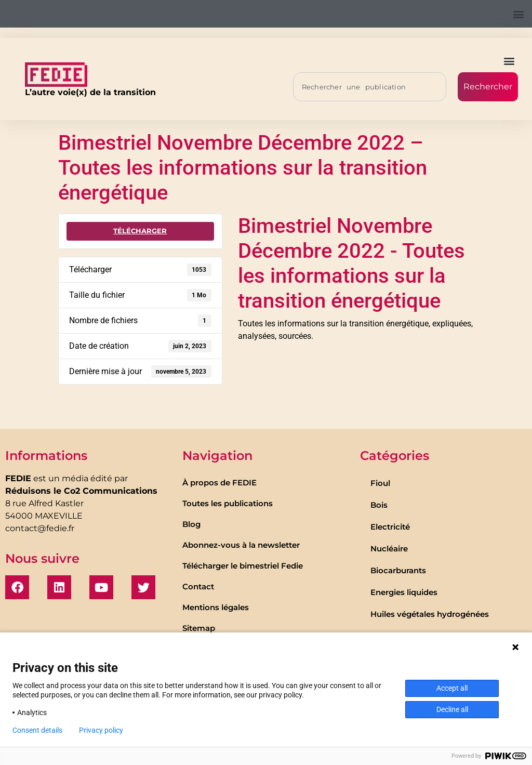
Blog (191, 524)
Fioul (380, 483)
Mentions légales (216, 607)
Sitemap (199, 628)
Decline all (452, 709)
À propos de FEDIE (220, 483)
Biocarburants (398, 570)
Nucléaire (389, 549)
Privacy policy (101, 730)
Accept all (452, 688)
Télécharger (140, 231)
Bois (379, 505)
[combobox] (370, 87)
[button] (518, 14)
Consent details (37, 730)
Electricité (390, 527)
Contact (198, 586)
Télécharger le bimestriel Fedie (243, 566)
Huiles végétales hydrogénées (430, 614)
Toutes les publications (228, 503)
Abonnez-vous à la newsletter (241, 545)
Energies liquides (404, 592)
